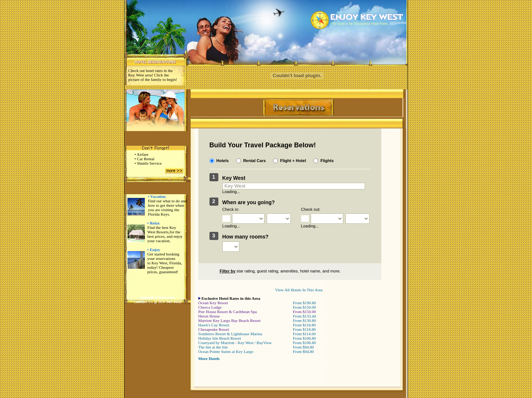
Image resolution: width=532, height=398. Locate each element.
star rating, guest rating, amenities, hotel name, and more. (275, 271)
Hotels (223, 161)
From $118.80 (304, 325)
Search (354, 244)
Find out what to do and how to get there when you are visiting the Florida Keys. (167, 207)
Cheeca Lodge (210, 307)
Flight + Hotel (293, 161)
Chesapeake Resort (214, 329)
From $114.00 (304, 334)
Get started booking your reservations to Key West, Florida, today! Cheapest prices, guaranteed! (165, 263)
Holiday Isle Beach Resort (220, 338)
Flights (327, 161)
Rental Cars (254, 161)
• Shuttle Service (148, 163)
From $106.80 (304, 338)
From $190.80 (304, 303)
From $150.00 (304, 307)
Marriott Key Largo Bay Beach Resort (230, 320)
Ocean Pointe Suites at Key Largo (226, 351)
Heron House (209, 316)
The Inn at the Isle (213, 347)
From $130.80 (304, 320)
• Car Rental (144, 159)
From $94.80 (303, 347)
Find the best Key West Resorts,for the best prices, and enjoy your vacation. (165, 234)
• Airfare (141, 154)
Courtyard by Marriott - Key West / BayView (235, 343)
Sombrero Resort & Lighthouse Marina (230, 334)
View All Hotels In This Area (299, 290)
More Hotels (209, 358)
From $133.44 (304, 316)
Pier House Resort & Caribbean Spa (228, 312)
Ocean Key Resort (213, 303)
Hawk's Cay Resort (214, 325)
